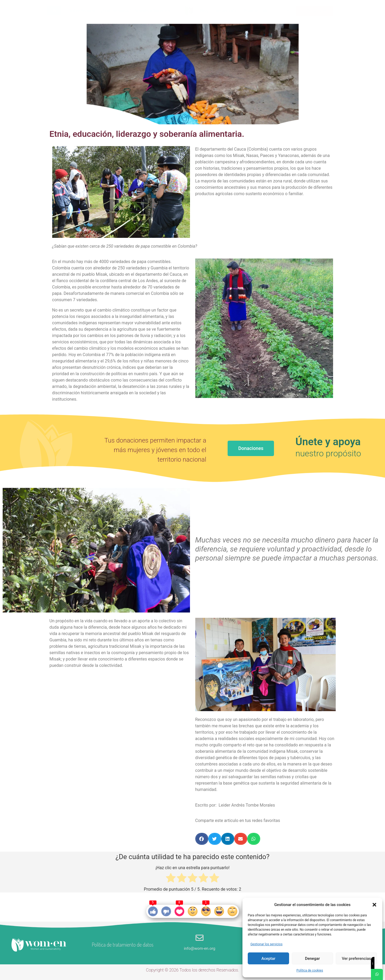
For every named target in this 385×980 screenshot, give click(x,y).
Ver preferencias (356, 959)
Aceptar (269, 959)
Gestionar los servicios (266, 944)
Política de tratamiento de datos (123, 944)
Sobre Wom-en (83, 10)
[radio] (171, 879)
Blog (204, 10)
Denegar (312, 959)
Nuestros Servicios (152, 10)
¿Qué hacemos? (116, 10)
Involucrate (226, 10)
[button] (374, 905)
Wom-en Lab (255, 10)
